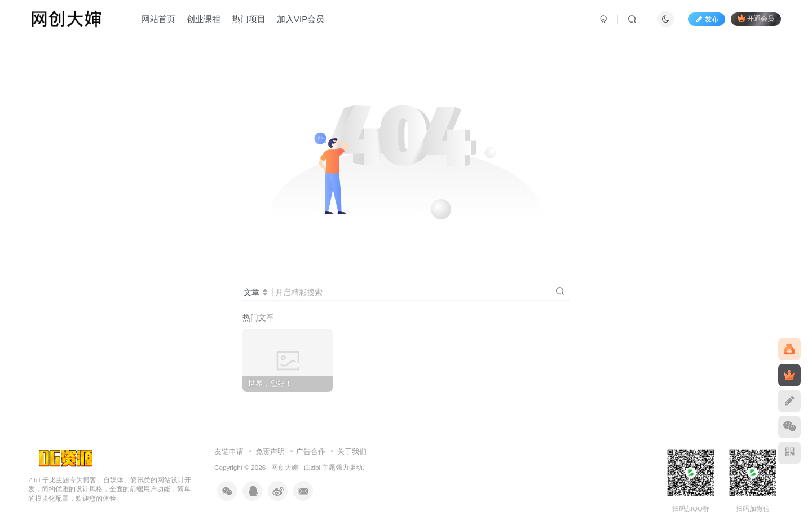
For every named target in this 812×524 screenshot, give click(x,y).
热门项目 (249, 19)
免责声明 (270, 452)
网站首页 (158, 19)
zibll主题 (323, 467)
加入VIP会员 (301, 19)
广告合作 (311, 452)
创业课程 (204, 19)
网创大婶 (285, 467)
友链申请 (229, 452)
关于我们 (352, 452)
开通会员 (756, 18)
